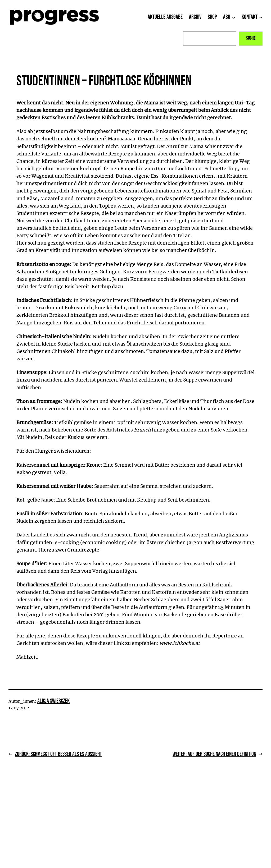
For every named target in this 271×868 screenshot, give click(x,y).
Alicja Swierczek (53, 701)
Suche (251, 38)
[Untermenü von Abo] (234, 17)
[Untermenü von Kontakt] (261, 17)
